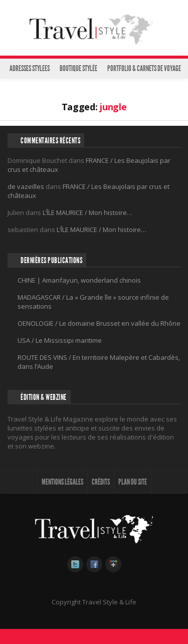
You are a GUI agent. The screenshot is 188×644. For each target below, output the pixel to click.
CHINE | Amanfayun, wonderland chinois (79, 280)
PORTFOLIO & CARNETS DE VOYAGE (144, 68)
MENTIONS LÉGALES (62, 482)
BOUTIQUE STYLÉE (78, 68)
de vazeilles (26, 186)
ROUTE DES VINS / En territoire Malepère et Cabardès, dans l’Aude (99, 362)
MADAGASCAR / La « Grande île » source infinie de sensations (93, 302)
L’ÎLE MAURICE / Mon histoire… (87, 212)
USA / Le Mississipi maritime (60, 340)
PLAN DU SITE (133, 482)
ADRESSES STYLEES (30, 68)
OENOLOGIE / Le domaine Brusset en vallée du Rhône (99, 323)
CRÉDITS (101, 482)
